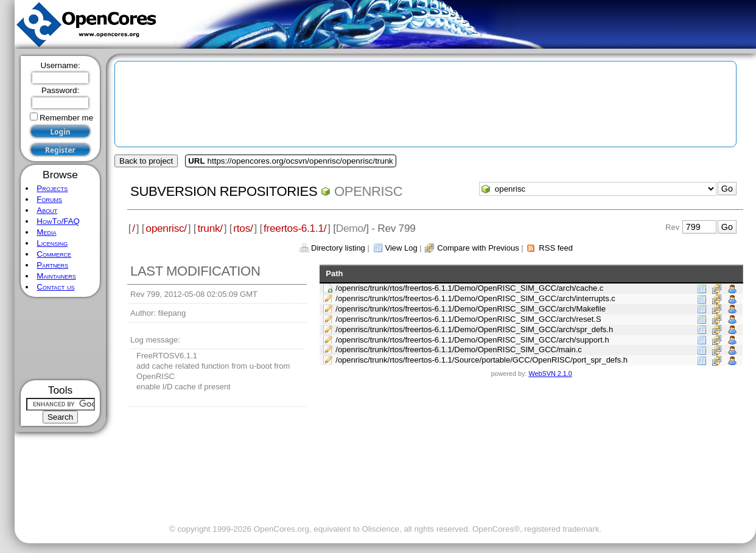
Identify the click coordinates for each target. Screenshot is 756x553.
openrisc (368, 191)
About (47, 210)
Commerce (54, 254)
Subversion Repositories (224, 191)
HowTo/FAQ (58, 221)
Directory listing (338, 248)
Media (46, 232)
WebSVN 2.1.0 (550, 374)
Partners (52, 265)
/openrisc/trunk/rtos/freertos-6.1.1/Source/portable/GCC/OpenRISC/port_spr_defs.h (481, 360)
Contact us (55, 287)
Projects (52, 188)
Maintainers (56, 276)
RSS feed (556, 248)
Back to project (146, 161)
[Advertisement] (61, 339)
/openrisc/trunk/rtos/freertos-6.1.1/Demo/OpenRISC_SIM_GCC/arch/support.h (472, 340)
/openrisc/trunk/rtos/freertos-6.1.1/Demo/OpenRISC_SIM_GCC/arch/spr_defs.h (474, 329)
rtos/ (243, 228)
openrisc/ (166, 228)
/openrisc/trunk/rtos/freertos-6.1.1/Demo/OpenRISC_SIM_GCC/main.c (459, 350)
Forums (49, 199)
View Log (401, 248)
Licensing (52, 243)
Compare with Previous (478, 248)
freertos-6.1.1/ (295, 228)
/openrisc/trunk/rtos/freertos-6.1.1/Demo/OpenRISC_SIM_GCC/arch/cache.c (469, 288)
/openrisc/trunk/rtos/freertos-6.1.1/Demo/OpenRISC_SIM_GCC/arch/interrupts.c (475, 298)
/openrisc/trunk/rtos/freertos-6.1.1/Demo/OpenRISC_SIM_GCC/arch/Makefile (471, 309)
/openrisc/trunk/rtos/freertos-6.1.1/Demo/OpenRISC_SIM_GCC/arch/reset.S (468, 319)
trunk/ (210, 228)
